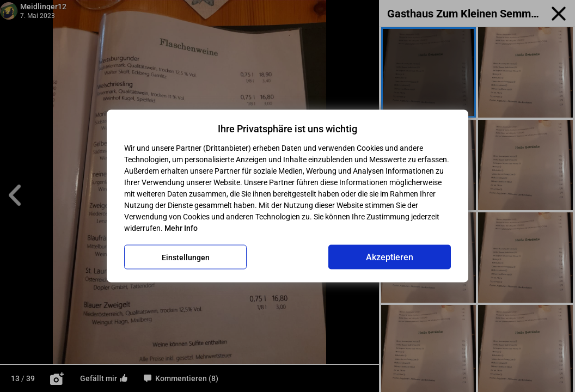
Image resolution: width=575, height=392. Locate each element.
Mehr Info (181, 228)
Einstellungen (186, 257)
